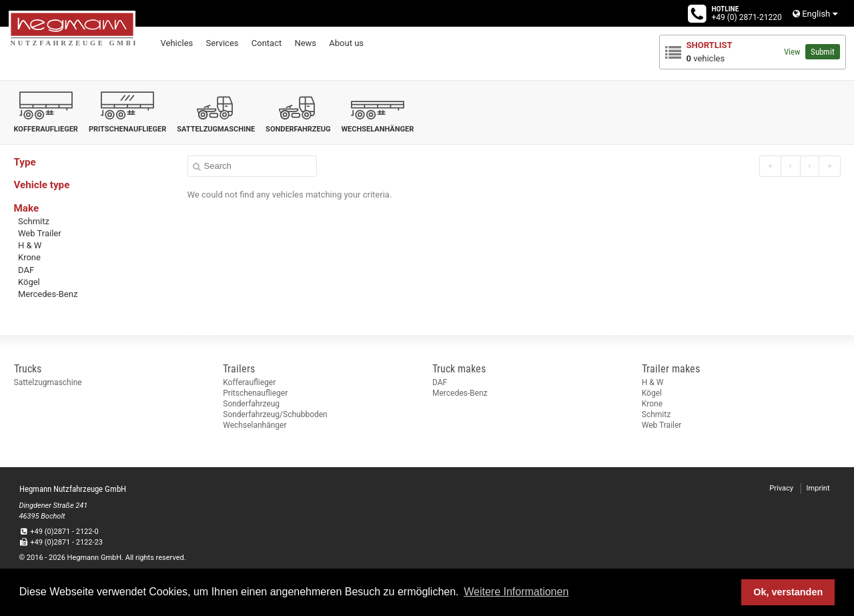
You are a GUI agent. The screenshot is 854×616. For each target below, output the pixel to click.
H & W (30, 245)
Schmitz (34, 221)
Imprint (818, 488)
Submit (823, 52)
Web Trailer (40, 233)
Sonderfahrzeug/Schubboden (275, 414)
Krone (29, 257)
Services (223, 43)
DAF (26, 270)
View (792, 52)
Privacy (781, 488)
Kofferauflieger (249, 382)
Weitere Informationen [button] (516, 592)
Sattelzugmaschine (48, 382)
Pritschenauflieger (255, 393)
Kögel (29, 282)
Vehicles (177, 43)
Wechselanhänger (255, 425)
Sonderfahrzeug (251, 404)
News (305, 43)
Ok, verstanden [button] (788, 592)
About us (346, 43)
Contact (267, 43)
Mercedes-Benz (48, 294)
